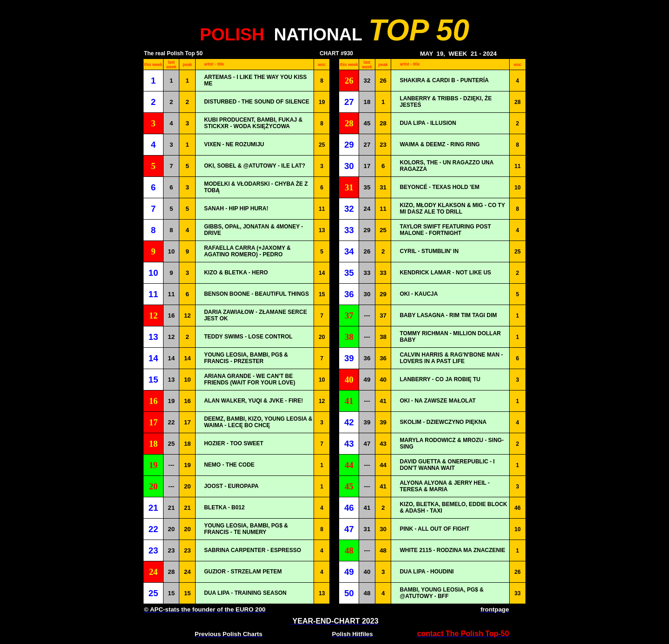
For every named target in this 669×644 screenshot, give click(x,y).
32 (367, 81)
